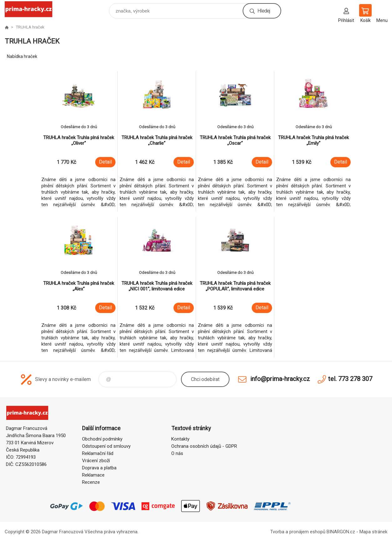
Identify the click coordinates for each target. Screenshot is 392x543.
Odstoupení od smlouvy (106, 446)
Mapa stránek (373, 532)
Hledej (264, 11)
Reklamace (93, 475)
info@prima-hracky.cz (280, 379)
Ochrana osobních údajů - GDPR (204, 446)
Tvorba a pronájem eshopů (298, 532)
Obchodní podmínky (102, 439)
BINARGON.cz (341, 532)
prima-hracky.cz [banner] (32, 9)
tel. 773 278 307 (350, 379)
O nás (177, 453)
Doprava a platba (99, 468)
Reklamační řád (98, 453)
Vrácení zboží (96, 461)
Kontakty (180, 439)
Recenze (91, 482)
